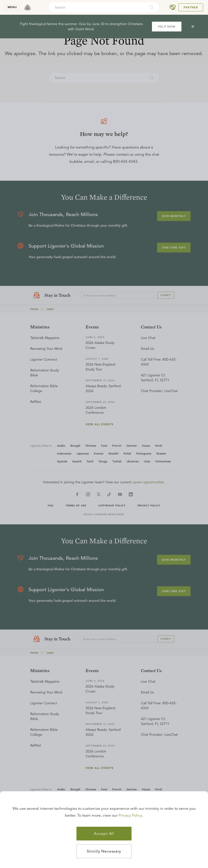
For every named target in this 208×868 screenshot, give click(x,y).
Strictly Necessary (104, 851)
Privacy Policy (130, 815)
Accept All (104, 834)
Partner (191, 7)
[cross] (193, 27)
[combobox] (97, 7)
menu (12, 7)
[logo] (28, 7)
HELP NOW (167, 26)
